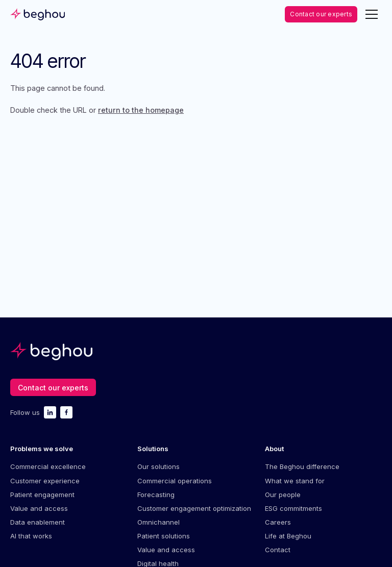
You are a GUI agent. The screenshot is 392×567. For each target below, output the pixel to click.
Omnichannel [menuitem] (158, 522)
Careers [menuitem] (278, 522)
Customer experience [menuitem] (45, 481)
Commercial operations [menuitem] (175, 481)
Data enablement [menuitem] (38, 522)
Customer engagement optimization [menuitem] (194, 508)
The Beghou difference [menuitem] (302, 466)
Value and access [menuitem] (39, 508)
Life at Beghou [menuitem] (288, 536)
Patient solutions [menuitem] (164, 536)
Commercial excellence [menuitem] (48, 466)
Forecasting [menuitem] (156, 495)
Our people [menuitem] (283, 495)
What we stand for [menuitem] (295, 481)
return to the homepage (141, 110)
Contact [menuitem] (278, 550)
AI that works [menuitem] (31, 536)
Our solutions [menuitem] (158, 466)
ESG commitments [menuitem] (293, 508)
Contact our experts (321, 14)
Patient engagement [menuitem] (42, 495)
